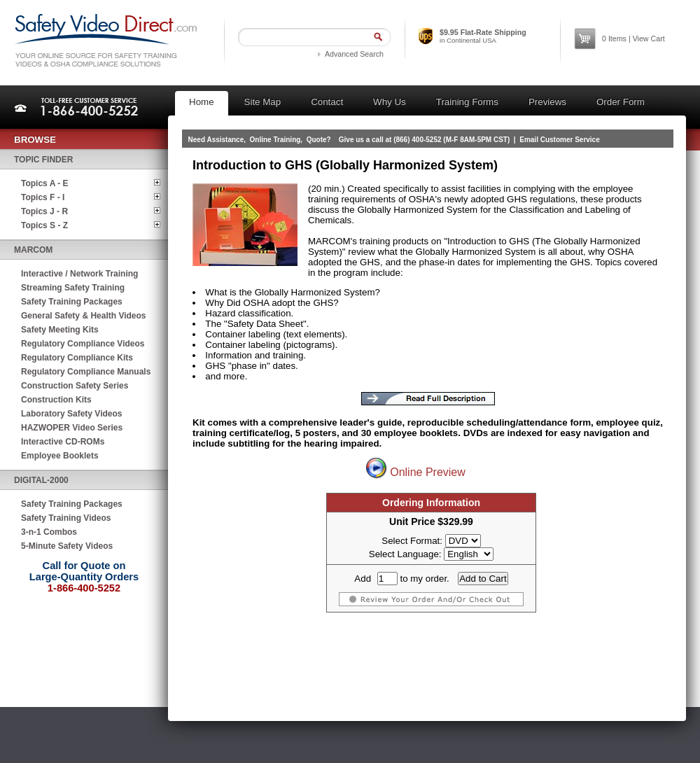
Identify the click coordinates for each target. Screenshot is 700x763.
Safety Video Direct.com (105, 40)
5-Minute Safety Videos (67, 546)
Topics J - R (44, 211)
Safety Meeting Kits (60, 330)
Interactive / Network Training (79, 274)
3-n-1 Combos (49, 532)
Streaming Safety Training (73, 288)
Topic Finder (43, 160)
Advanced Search (354, 54)
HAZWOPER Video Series (72, 428)
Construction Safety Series (75, 386)
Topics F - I (43, 197)
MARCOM (33, 250)
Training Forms (467, 102)
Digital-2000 (41, 480)
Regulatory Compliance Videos (83, 344)
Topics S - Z (44, 225)
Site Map (263, 102)
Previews (547, 102)
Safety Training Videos (66, 518)
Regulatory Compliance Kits (77, 358)
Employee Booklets (60, 456)
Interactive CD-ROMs (63, 442)
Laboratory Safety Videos (72, 414)
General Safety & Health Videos (84, 316)
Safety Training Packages (72, 302)
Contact (327, 102)
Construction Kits (56, 400)
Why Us (390, 102)
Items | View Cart (633, 38)
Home (202, 102)
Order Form (621, 102)
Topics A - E (45, 183)
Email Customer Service (560, 140)
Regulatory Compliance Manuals (86, 372)
